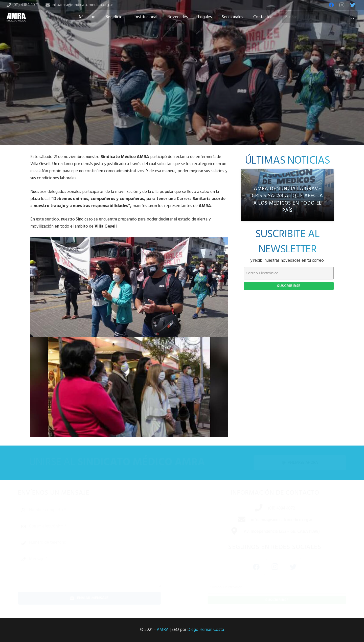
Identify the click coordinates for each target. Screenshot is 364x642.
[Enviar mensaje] (97, 598)
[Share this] (166, 105)
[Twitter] (353, 5)
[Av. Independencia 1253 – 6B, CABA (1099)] (229, 532)
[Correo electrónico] (97, 526)
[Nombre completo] (97, 510)
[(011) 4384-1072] (253, 508)
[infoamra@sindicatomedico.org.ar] (236, 520)
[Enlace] (16, 17)
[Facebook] (331, 5)
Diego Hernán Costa (206, 630)
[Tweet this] (182, 105)
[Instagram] (342, 5)
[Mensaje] (97, 570)
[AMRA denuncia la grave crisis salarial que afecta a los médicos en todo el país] (287, 195)
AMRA (163, 630)
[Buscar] (320, 17)
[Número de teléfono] (97, 543)
